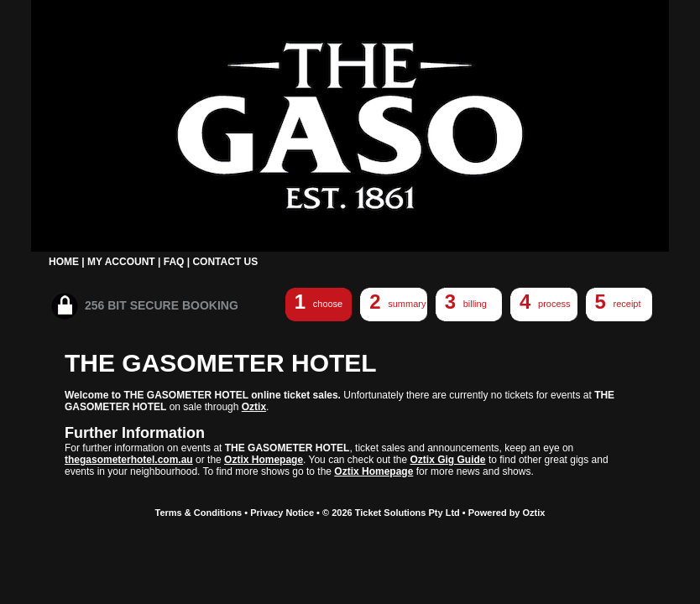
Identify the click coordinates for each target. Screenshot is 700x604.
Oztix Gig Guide (448, 460)
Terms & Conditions (199, 513)
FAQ (174, 262)
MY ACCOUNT (121, 262)
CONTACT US (225, 262)
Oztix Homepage (264, 460)
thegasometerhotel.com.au (129, 460)
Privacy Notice (282, 513)
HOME (64, 262)
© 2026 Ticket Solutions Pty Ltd (391, 513)
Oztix (254, 407)
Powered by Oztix (507, 513)
